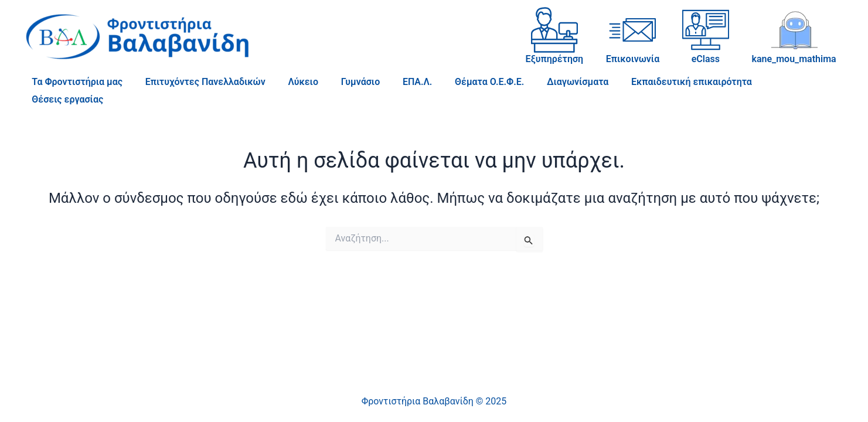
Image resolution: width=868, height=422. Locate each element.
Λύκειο (294, 82)
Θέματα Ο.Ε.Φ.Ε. (468, 82)
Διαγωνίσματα (552, 82)
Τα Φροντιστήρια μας (75, 82)
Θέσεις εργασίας (777, 82)
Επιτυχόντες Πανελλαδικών (200, 82)
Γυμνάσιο (347, 82)
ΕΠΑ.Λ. (400, 82)
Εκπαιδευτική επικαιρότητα (662, 82)
